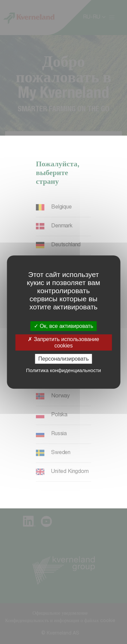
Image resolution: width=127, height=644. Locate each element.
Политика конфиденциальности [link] (63, 370)
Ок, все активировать (64, 326)
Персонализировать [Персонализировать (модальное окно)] (63, 359)
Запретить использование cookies (63, 342)
